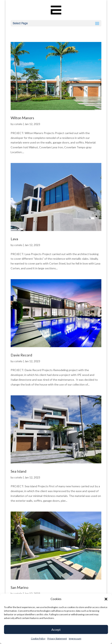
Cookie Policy (38, 638)
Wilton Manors (22, 118)
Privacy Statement (57, 638)
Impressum (75, 638)
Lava (14, 239)
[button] (106, 599)
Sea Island (18, 471)
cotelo (18, 124)
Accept (56, 630)
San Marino (19, 587)
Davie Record (21, 355)
